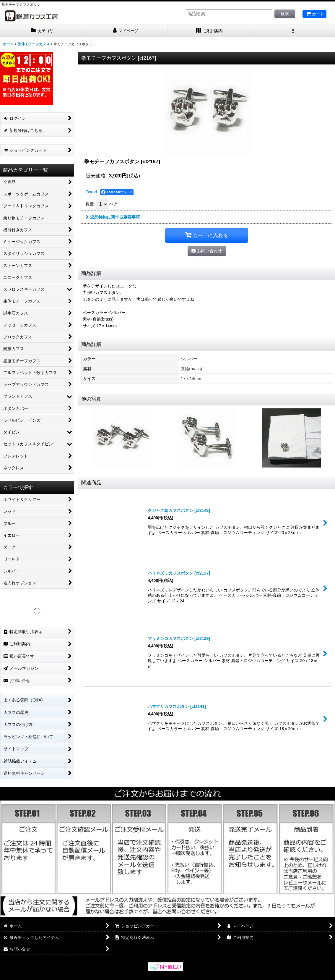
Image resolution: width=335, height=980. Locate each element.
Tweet (91, 192)
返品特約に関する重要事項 (113, 217)
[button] (293, 31)
